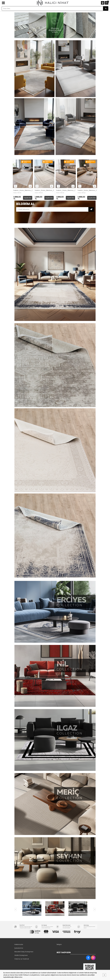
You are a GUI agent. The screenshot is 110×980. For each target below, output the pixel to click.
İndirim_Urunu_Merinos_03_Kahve (66, 190)
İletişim (59, 944)
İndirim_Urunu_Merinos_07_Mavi (87, 190)
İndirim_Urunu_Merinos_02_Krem (23, 190)
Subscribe (91, 209)
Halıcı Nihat (17, 193)
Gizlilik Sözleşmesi (21, 955)
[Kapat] (104, 975)
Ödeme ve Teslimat (22, 959)
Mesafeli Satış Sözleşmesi (24, 952)
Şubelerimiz (19, 948)
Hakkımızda (19, 944)
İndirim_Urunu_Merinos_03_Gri (44, 190)
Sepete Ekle (28, 198)
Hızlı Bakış (30, 186)
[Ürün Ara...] (106, 8)
